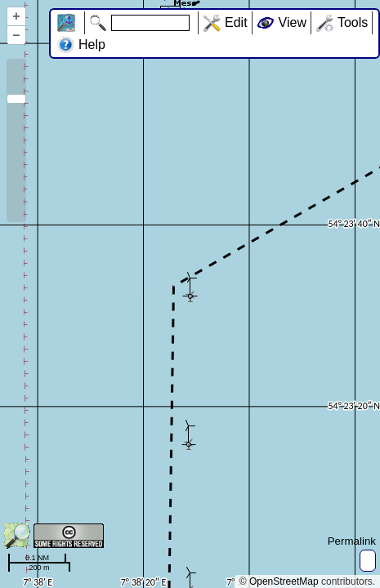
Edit (236, 22)
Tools (353, 22)
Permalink (352, 541)
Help (92, 45)
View (293, 22)
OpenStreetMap (284, 581)
